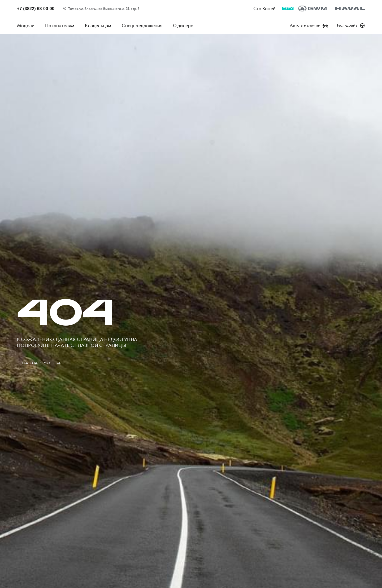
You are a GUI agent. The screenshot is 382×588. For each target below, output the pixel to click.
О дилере (183, 25)
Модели (26, 25)
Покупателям (60, 25)
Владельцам (98, 25)
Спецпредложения (142, 25)
